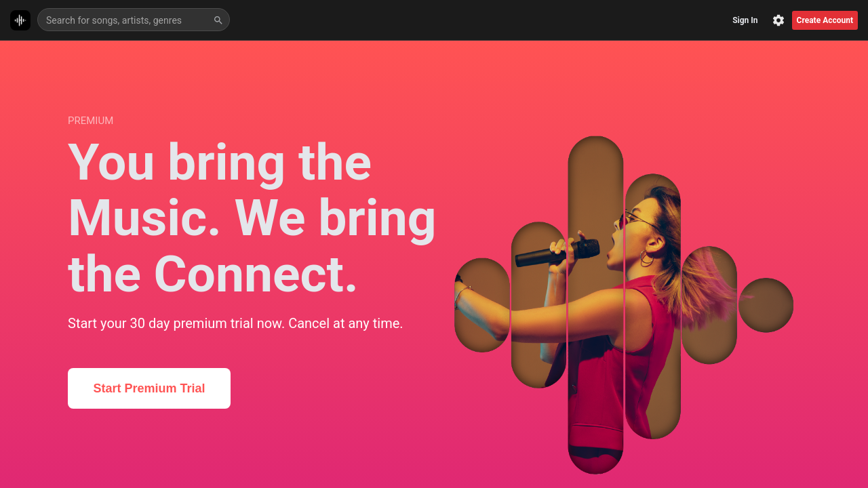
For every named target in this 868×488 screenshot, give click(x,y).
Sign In (745, 20)
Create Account (825, 20)
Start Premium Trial (149, 388)
